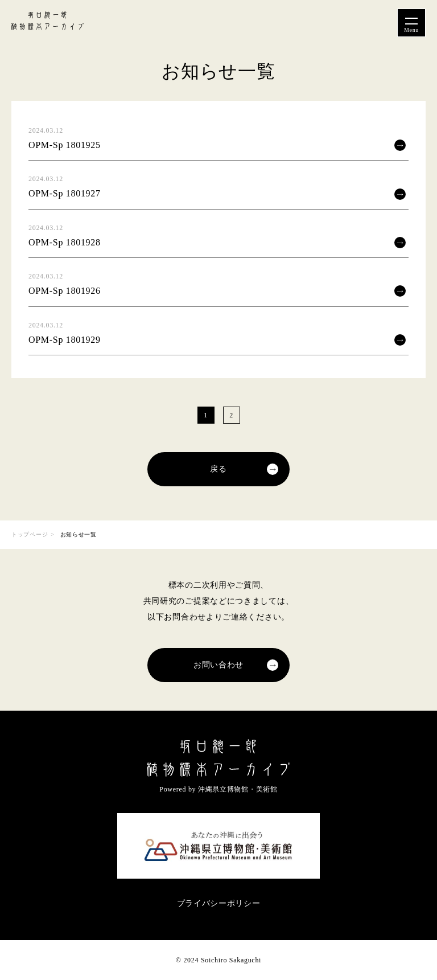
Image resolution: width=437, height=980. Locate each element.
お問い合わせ (218, 665)
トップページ (30, 534)
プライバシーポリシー (219, 903)
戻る (218, 469)
